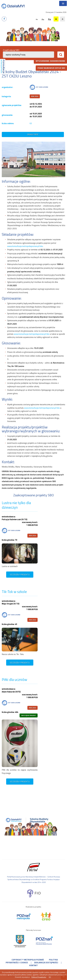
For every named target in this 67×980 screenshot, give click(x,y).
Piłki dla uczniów (14, 680)
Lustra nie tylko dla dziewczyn (16, 505)
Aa (37, 19)
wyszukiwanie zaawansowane (50, 61)
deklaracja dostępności (46, 963)
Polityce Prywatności (39, 977)
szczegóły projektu (20, 575)
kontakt (33, 965)
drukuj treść (33, 134)
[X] (50, 977)
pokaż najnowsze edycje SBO (51, 68)
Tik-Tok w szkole (14, 592)
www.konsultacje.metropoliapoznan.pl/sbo (25, 246)
